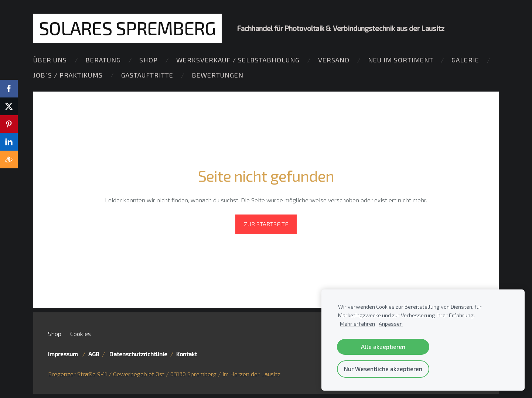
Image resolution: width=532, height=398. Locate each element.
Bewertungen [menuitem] (218, 75)
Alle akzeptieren (383, 346)
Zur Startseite (266, 224)
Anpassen (391, 324)
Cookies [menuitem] (81, 333)
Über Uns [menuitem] (50, 60)
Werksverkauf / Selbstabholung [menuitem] (238, 60)
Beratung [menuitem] (103, 60)
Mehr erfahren (357, 324)
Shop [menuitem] (149, 60)
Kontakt (187, 354)
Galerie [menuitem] (465, 60)
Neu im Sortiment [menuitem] (401, 60)
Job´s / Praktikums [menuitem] (68, 75)
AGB (94, 354)
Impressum (64, 354)
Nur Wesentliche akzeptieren (383, 369)
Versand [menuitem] (334, 60)
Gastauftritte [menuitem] (147, 75)
